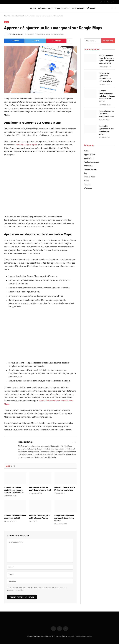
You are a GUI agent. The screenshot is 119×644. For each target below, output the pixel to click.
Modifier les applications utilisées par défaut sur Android (107, 130)
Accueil (33, 8)
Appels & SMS (90, 155)
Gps (24, 16)
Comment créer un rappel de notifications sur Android (40, 516)
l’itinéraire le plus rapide (27, 145)
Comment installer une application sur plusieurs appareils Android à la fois (14, 490)
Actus (86, 151)
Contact (30, 636)
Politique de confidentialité (44, 636)
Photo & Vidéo (90, 177)
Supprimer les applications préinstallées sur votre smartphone (105, 77)
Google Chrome (90, 169)
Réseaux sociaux (45, 8)
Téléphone (91, 8)
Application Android (92, 162)
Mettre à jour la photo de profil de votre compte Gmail (40, 488)
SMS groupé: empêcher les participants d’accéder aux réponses (64, 518)
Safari (86, 181)
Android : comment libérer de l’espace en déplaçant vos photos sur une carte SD (107, 59)
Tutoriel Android (61, 8)
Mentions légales (61, 636)
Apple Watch (89, 158)
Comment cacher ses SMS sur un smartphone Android (106, 114)
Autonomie (88, 166)
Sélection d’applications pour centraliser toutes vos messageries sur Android (107, 96)
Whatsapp (88, 188)
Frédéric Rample (17, 34)
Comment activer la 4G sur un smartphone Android (15, 516)
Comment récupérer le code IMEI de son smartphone (65, 488)
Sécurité (87, 184)
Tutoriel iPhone (78, 8)
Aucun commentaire (43, 34)
